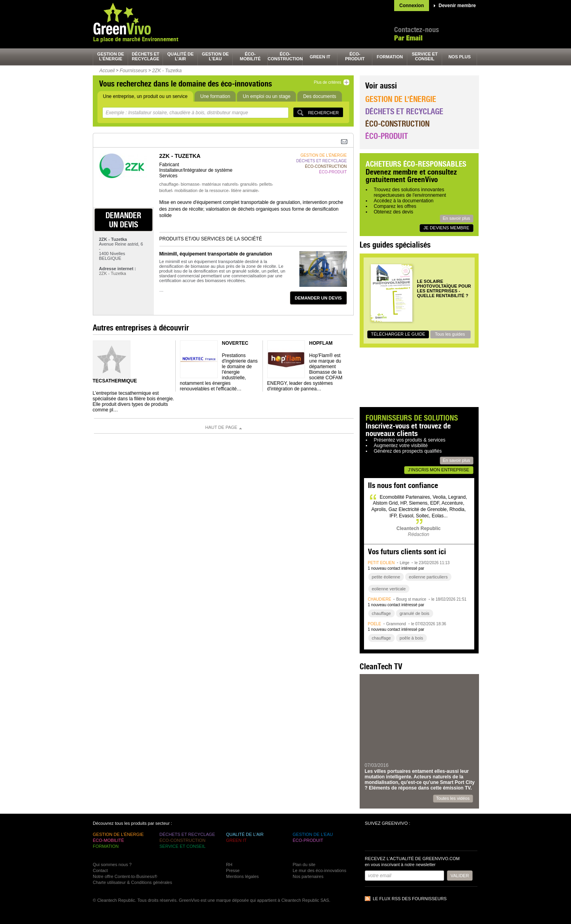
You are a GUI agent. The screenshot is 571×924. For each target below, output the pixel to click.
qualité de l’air (181, 56)
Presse (233, 870)
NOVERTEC (235, 343)
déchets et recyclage (146, 56)
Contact (100, 870)
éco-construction (285, 56)
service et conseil (424, 56)
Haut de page (221, 427)
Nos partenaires (308, 876)
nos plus (460, 57)
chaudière (380, 599)
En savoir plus (456, 218)
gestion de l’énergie (111, 56)
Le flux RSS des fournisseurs (410, 899)
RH (229, 864)
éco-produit (355, 56)
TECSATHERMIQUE (115, 381)
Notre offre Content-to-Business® (125, 876)
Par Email (408, 38)
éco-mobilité (250, 56)
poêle (375, 624)
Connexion (412, 6)
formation (390, 57)
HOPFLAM (321, 343)
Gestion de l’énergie (401, 99)
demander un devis (123, 220)
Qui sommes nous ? (112, 864)
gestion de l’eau (215, 56)
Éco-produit (387, 136)
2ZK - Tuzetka (167, 71)
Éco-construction (397, 124)
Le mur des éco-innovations (319, 870)
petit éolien (381, 563)
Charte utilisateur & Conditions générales (132, 882)
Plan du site (304, 864)
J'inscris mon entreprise (439, 470)
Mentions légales (242, 876)
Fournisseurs (133, 71)
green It (320, 57)
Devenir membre (457, 6)
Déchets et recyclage (404, 111)
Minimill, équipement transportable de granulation (216, 254)
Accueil (107, 71)
